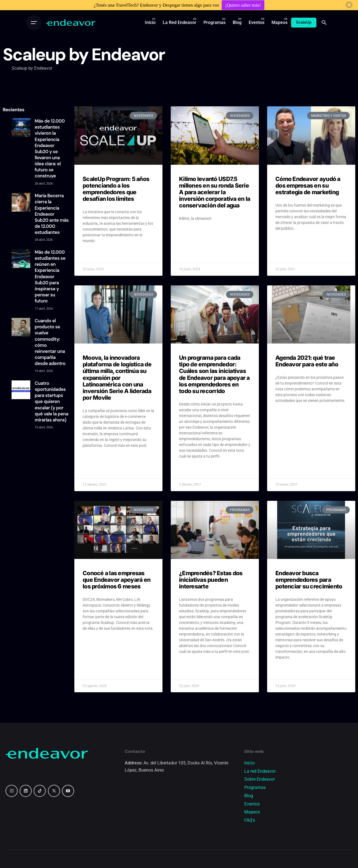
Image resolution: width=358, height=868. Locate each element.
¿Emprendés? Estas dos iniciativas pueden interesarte (211, 580)
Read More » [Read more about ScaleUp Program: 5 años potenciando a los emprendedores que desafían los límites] (93, 255)
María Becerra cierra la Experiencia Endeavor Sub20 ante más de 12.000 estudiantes (52, 214)
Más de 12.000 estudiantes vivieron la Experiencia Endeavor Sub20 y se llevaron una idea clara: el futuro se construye (50, 148)
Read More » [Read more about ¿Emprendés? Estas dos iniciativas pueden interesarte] (190, 665)
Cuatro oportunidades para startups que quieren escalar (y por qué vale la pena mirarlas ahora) (51, 402)
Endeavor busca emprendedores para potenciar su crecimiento (309, 580)
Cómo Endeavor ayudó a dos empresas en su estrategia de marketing (308, 186)
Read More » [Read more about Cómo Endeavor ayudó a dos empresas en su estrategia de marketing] (286, 242)
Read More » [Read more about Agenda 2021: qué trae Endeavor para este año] (286, 414)
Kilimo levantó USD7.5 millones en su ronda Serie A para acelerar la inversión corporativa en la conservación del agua (215, 192)
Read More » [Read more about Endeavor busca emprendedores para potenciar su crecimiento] (286, 671)
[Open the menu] (34, 23)
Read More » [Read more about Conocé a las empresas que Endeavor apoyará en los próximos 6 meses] (93, 642)
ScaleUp (304, 22)
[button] (349, 5)
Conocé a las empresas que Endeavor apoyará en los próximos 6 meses (116, 580)
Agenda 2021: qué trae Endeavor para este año (307, 361)
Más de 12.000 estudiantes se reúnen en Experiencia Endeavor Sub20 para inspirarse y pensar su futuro (50, 277)
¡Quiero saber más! (243, 5)
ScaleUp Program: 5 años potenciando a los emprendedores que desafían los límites (116, 189)
